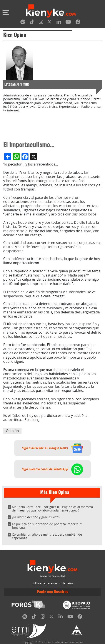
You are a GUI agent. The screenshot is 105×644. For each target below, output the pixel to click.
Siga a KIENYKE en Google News (52, 448)
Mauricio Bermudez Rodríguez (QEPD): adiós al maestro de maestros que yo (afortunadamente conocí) (52, 509)
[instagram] (41, 23)
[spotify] (23, 23)
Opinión (12, 431)
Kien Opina (15, 35)
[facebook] (78, 23)
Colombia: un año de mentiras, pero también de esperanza (47, 536)
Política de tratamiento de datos (52, 583)
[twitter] (50, 23)
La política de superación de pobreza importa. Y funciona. (47, 526)
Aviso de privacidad (52, 576)
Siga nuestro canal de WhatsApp (52, 469)
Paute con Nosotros (53, 592)
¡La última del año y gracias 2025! (36, 517)
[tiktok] (32, 23)
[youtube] (68, 23)
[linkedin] (59, 23)
